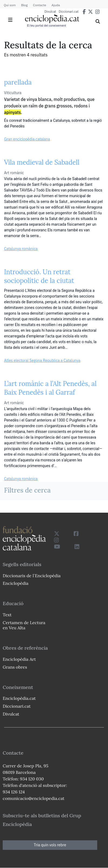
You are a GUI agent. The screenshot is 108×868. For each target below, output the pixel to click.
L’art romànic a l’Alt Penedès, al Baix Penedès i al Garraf (50, 388)
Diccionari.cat (69, 12)
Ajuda (56, 5)
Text (7, 615)
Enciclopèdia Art (19, 659)
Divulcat (50, 12)
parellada (18, 82)
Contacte (39, 5)
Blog (24, 5)
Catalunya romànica (21, 249)
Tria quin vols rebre (50, 845)
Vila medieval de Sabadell (42, 162)
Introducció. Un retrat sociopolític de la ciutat (39, 276)
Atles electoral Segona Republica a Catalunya (42, 360)
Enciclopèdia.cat (19, 698)
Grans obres (15, 667)
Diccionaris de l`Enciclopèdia (32, 576)
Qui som (10, 5)
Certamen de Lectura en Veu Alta (24, 625)
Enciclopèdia (16, 583)
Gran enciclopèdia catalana (27, 139)
